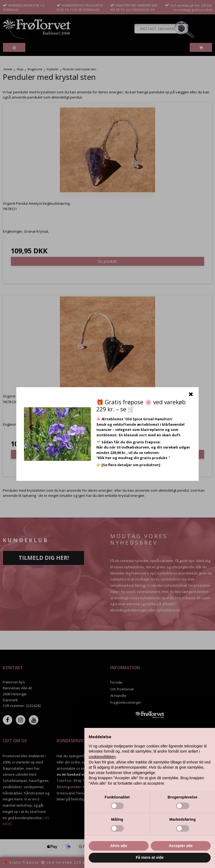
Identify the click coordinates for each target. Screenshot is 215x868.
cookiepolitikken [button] (102, 757)
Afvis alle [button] (119, 846)
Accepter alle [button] (181, 846)
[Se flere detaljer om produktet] (131, 465)
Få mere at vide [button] (150, 857)
